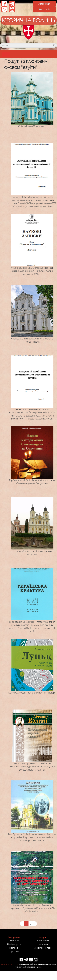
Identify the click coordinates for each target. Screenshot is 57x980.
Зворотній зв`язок (43, 948)
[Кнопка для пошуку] (54, 45)
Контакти (14, 940)
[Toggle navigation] (6, 54)
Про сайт (14, 951)
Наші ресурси (14, 944)
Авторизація (44, 4)
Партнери (14, 948)
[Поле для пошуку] (28, 45)
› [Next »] (35, 924)
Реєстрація (44, 9)
